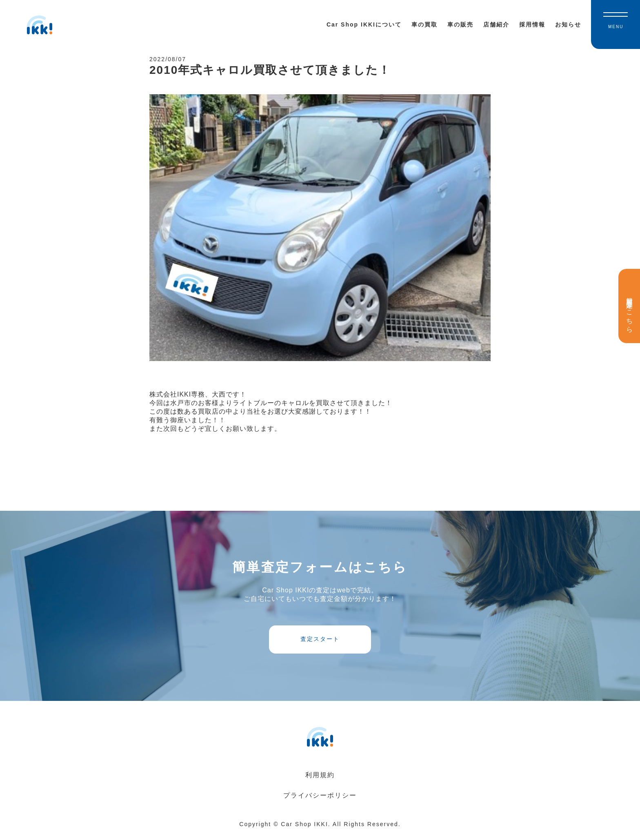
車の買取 (424, 24)
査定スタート (320, 644)
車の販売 (460, 24)
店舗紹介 (496, 24)
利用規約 (320, 781)
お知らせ (568, 24)
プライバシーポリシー (320, 801)
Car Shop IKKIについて (364, 24)
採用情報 (532, 24)
